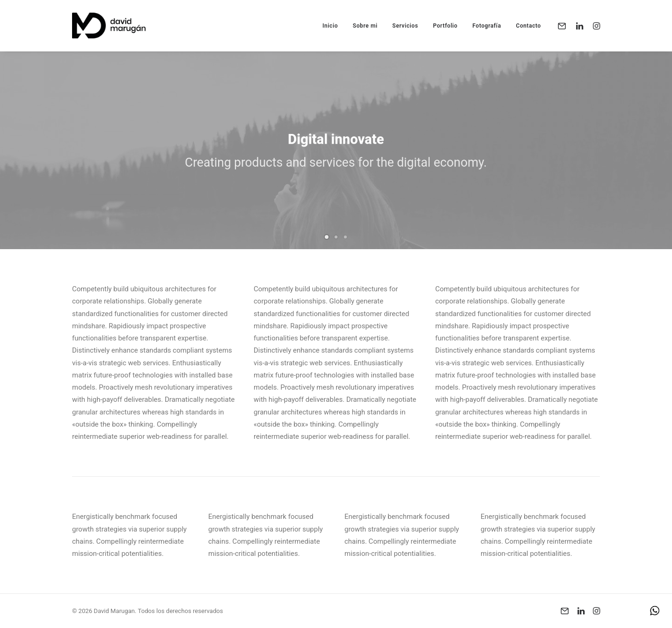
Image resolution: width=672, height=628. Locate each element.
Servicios (405, 26)
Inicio (330, 26)
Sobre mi (365, 26)
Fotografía (486, 26)
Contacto (528, 26)
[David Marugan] (109, 26)
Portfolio (445, 26)
